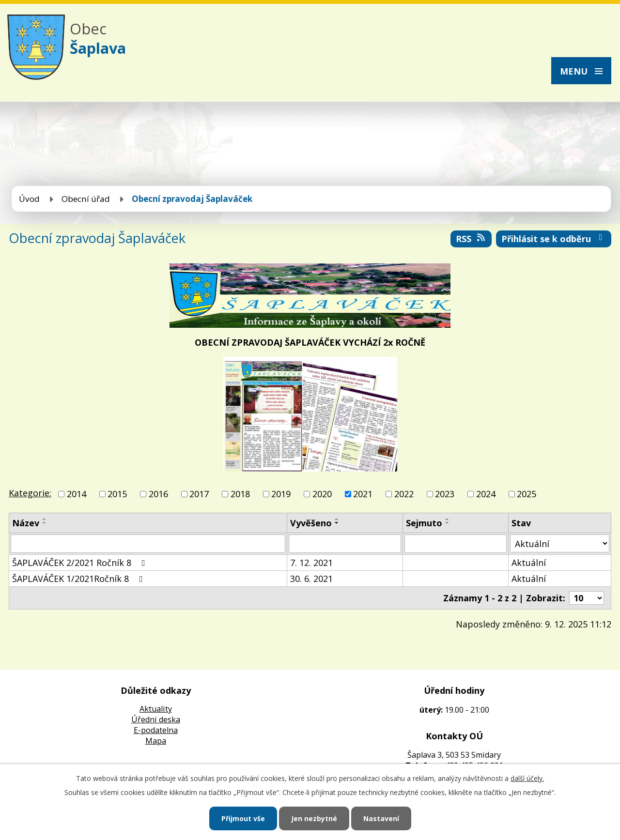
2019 (281, 494)
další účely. (527, 778)
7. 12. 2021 (311, 563)
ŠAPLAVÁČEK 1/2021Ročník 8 (79, 579)
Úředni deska (156, 719)
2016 (158, 494)
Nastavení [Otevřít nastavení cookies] (381, 818)
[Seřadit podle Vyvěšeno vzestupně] (337, 519)
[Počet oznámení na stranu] (587, 598)
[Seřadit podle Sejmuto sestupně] (448, 523)
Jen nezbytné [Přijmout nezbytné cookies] (314, 818)
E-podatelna (156, 730)
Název (26, 523)
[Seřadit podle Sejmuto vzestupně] (448, 519)
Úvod (29, 199)
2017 (199, 494)
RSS (471, 239)
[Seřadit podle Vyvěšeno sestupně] (337, 523)
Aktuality (156, 709)
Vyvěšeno (311, 523)
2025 (527, 494)
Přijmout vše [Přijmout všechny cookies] (243, 818)
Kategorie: (30, 493)
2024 (486, 494)
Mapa (156, 741)
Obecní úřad (86, 199)
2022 (404, 494)
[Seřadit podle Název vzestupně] (45, 519)
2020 (322, 494)
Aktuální (529, 563)
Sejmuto (424, 523)
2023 (445, 494)
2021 (363, 494)
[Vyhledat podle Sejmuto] (456, 544)
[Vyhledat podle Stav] (560, 543)
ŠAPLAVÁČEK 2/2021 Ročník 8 (81, 563)
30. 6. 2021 (311, 579)
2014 (77, 494)
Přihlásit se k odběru (554, 239)
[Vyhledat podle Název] (148, 544)
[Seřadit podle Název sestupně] (45, 523)
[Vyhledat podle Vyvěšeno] (345, 544)
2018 (240, 494)
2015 (117, 494)
